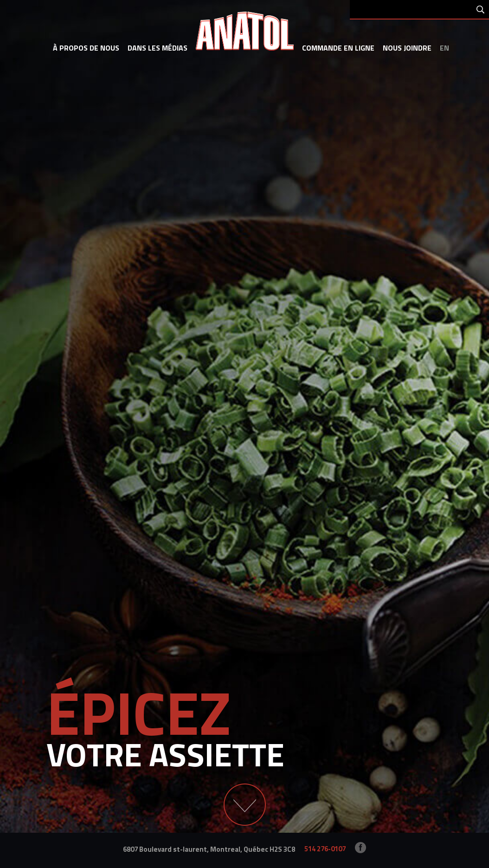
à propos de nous (86, 48)
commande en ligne (338, 48)
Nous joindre (407, 48)
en (444, 48)
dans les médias (158, 48)
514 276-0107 (325, 849)
